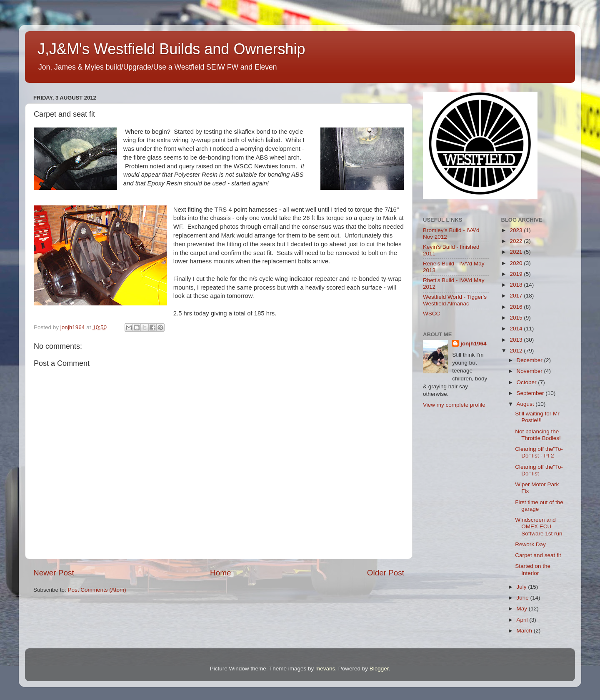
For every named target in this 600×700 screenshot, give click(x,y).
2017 (517, 296)
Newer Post (54, 573)
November (530, 371)
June (524, 598)
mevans (325, 669)
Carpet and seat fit (538, 555)
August (526, 404)
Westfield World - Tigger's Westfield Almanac (455, 300)
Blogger (379, 669)
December (530, 360)
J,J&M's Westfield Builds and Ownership (171, 49)
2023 (517, 230)
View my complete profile (454, 405)
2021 (517, 252)
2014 (517, 329)
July (522, 587)
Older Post (386, 573)
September (531, 393)
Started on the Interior (533, 569)
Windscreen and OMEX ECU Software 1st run (539, 526)
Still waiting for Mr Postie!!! (537, 417)
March (525, 631)
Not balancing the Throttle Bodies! (538, 435)
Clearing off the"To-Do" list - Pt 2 (539, 452)
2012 (517, 351)
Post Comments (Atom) (97, 590)
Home (220, 573)
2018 (517, 285)
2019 (517, 274)
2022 (517, 241)
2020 (517, 263)
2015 (517, 318)
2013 (517, 340)
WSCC (431, 314)
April (523, 620)
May (523, 609)
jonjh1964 (473, 344)
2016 (517, 307)
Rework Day (530, 544)
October (527, 382)
